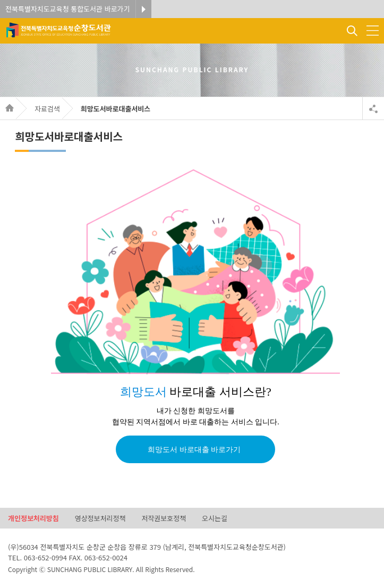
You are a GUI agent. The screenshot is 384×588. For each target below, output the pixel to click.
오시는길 (215, 519)
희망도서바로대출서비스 (116, 109)
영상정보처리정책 (100, 519)
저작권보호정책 (164, 519)
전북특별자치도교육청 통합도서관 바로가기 (68, 9)
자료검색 (47, 109)
